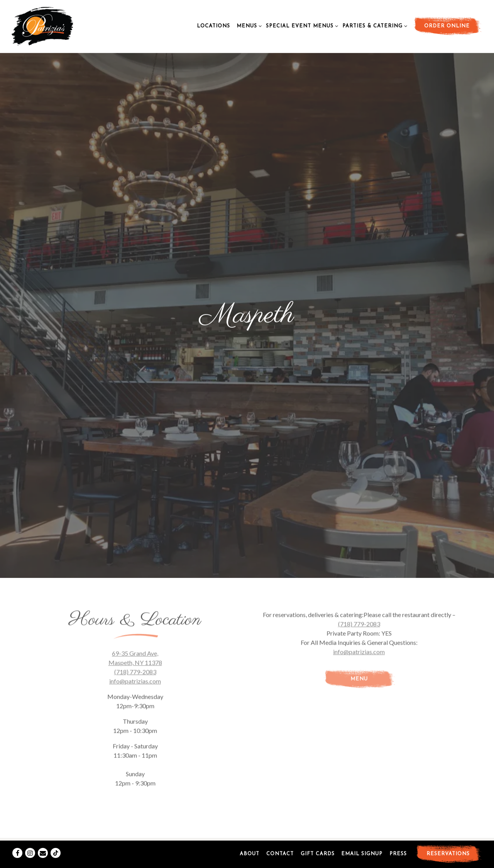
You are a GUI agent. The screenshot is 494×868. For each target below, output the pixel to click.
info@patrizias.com (359, 561)
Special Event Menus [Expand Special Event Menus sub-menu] (301, 25)
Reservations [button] (448, 846)
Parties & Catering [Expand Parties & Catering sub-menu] (373, 25)
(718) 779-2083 (359, 533)
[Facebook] (17, 845)
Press (398, 846)
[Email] (43, 845)
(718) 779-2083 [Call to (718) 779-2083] (135, 581)
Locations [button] (213, 26)
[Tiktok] (56, 845)
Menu (359, 589)
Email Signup (362, 846)
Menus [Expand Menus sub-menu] (248, 25)
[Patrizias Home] (58, 25)
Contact (280, 846)
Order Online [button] (447, 26)
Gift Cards (318, 846)
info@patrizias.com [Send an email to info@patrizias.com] (135, 590)
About (250, 846)
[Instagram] (30, 845)
